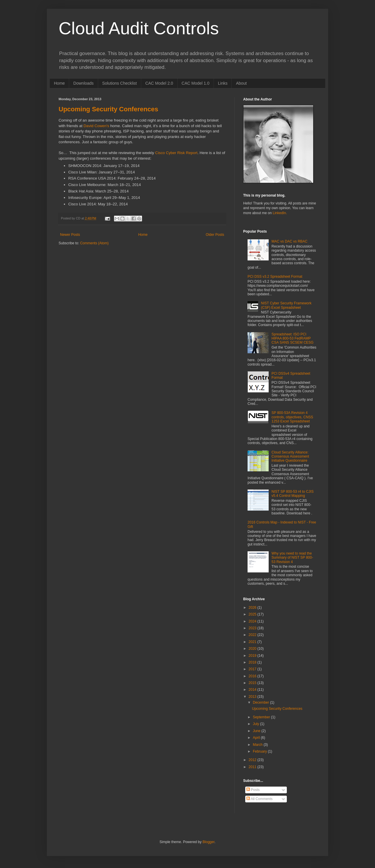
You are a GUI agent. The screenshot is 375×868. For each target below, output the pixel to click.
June (257, 731)
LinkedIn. (280, 213)
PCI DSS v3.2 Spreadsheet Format (275, 277)
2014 (253, 690)
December (261, 702)
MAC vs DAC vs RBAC (290, 241)
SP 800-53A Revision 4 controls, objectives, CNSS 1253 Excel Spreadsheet (292, 417)
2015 (253, 683)
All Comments (259, 799)
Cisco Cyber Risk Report (176, 153)
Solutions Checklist (120, 83)
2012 (253, 760)
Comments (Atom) (94, 243)
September (262, 717)
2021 (253, 642)
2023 (253, 628)
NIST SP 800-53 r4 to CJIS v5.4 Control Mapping (293, 494)
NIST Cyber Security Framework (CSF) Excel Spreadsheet (286, 305)
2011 (253, 767)
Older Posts (215, 235)
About (241, 83)
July (256, 724)
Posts (253, 790)
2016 (253, 676)
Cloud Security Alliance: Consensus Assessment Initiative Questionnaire (290, 457)
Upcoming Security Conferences (108, 109)
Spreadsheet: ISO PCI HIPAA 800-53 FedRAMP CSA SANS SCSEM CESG (293, 338)
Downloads (83, 83)
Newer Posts (70, 235)
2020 (253, 649)
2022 (253, 635)
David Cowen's (96, 126)
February (260, 751)
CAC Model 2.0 (159, 83)
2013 (253, 697)
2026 (253, 608)
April (257, 738)
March (258, 745)
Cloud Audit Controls (139, 28)
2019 (253, 656)
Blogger (208, 842)
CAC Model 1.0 (196, 83)
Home (59, 83)
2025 (253, 614)
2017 (253, 669)
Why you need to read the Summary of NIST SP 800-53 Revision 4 (292, 558)
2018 (253, 662)
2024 (253, 621)
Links (223, 83)
